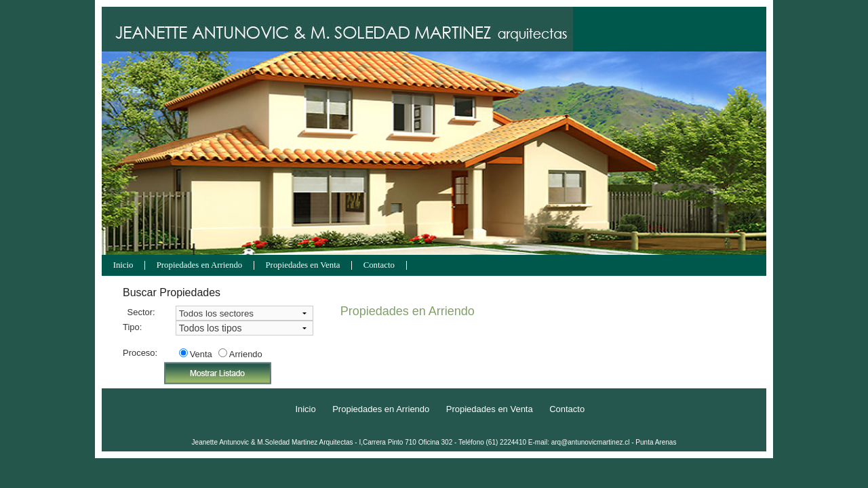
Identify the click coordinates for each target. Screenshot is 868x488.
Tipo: (132, 327)
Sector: (141, 312)
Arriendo (246, 354)
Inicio (123, 265)
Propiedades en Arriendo (200, 265)
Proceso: (139, 353)
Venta (201, 354)
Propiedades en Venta (303, 265)
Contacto (379, 265)
